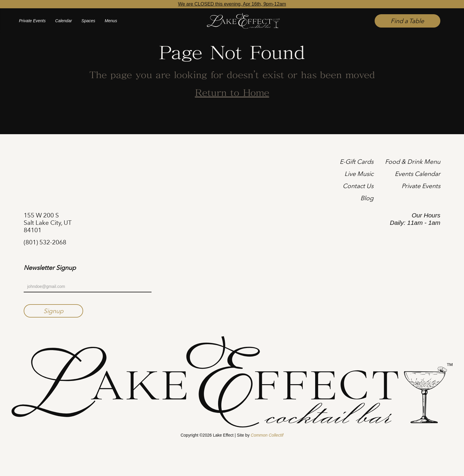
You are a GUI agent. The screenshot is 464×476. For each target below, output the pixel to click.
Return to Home (232, 93)
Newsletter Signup (50, 268)
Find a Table (407, 21)
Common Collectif (267, 435)
